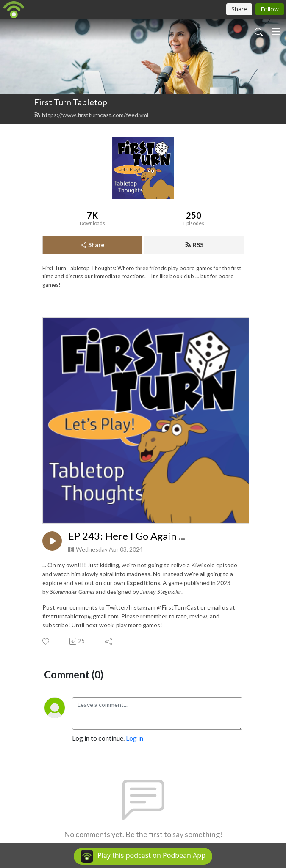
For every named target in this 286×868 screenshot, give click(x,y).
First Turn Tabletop (71, 102)
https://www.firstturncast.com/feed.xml (91, 115)
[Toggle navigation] (276, 31)
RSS (194, 245)
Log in (135, 738)
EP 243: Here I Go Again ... (127, 536)
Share (92, 245)
